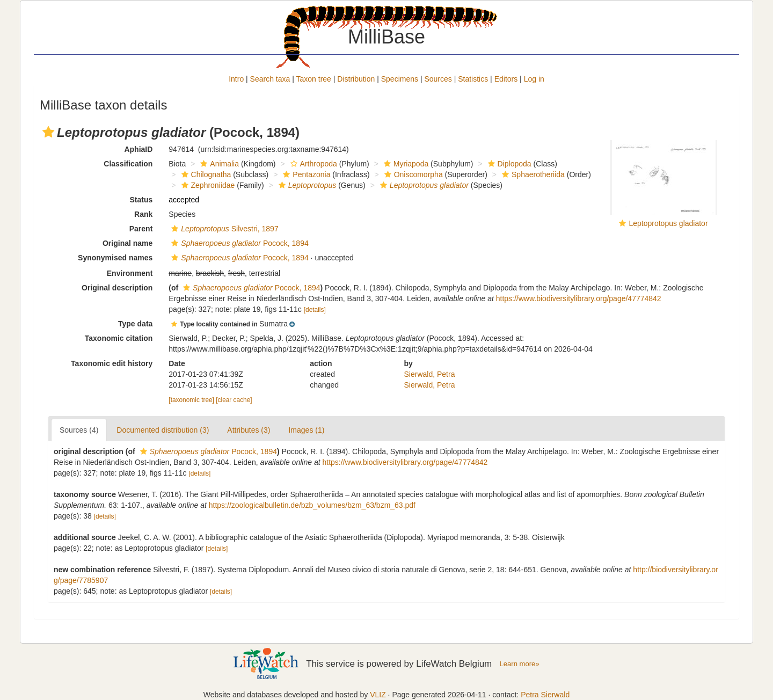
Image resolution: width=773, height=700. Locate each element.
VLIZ (378, 695)
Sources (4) (79, 430)
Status (141, 200)
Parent (141, 229)
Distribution (356, 79)
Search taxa (270, 79)
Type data (135, 324)
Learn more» (520, 664)
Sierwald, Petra (430, 374)
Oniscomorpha (412, 174)
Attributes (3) (249, 430)
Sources (438, 79)
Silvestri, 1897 (223, 229)
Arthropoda (312, 164)
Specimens (400, 79)
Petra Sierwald (545, 695)
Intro (236, 79)
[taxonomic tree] (191, 400)
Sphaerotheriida (532, 174)
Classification (128, 164)
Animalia (218, 164)
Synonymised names (115, 258)
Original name (127, 243)
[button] (48, 132)
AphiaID (138, 149)
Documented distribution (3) (163, 430)
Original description (117, 288)
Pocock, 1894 (238, 243)
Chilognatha (205, 174)
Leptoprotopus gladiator (668, 223)
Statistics (473, 79)
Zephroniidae (207, 185)
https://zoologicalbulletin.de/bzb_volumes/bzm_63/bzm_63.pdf (312, 505)
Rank (143, 214)
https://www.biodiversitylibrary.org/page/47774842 (579, 298)
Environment (130, 273)
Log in (534, 79)
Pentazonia (305, 174)
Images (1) (306, 430)
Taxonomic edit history (112, 363)
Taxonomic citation (119, 338)
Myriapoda (405, 164)
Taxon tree (314, 79)
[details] (315, 310)
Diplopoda (508, 164)
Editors (506, 79)
